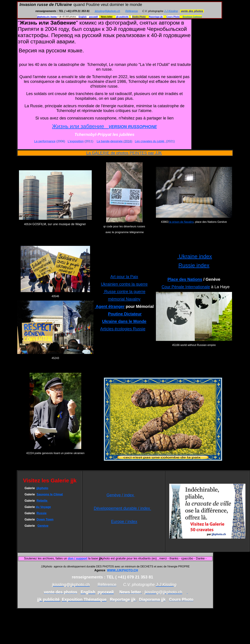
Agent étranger (110, 306)
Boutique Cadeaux (192, 17)
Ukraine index (195, 256)
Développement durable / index (122, 508)
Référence (132, 11)
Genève (43, 526)
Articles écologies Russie (123, 329)
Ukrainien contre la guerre (124, 284)
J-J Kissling (171, 11)
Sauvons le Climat (50, 494)
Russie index (194, 265)
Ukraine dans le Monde (124, 321)
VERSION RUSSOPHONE (133, 127)
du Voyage (43, 507)
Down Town (45, 519)
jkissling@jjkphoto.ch (107, 11)
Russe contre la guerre (124, 292)
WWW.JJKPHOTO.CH (122, 570)
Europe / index (124, 521)
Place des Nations (185, 279)
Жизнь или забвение (80, 126)
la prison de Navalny (181, 222)
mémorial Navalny (124, 299)
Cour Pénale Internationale (186, 287)
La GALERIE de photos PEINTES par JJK (124, 153)
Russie (42, 513)
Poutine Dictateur (125, 314)
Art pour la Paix (124, 277)
